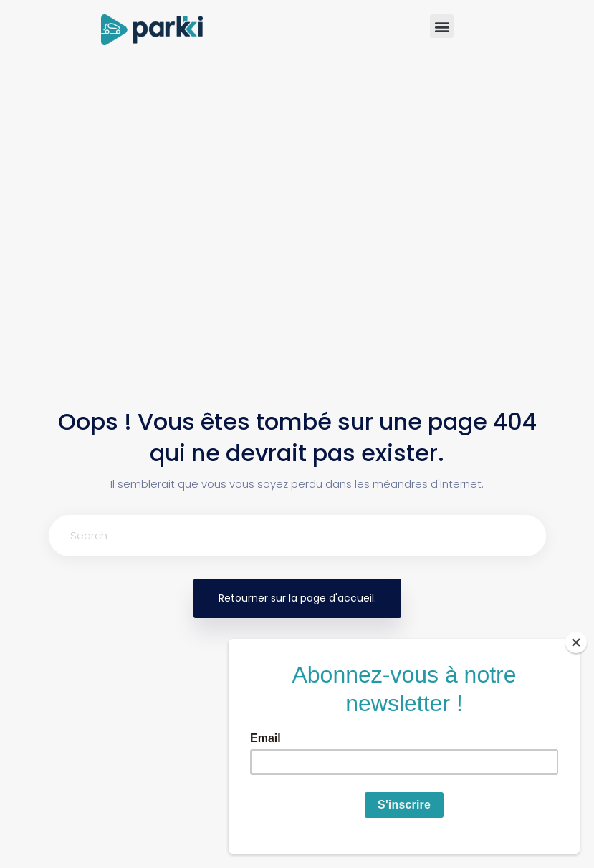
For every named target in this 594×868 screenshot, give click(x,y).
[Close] (576, 642)
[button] (442, 26)
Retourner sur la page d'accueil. (297, 598)
